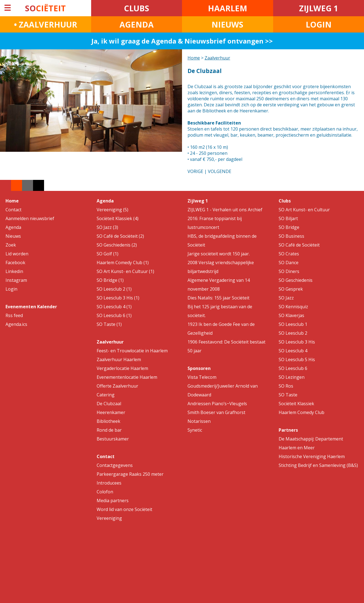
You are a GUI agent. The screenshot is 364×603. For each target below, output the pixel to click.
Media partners (113, 501)
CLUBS (137, 8)
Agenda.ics (16, 324)
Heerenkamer (111, 412)
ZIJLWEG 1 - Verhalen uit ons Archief (225, 210)
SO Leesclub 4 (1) (114, 307)
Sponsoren (199, 368)
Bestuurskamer (113, 439)
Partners (288, 430)
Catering (106, 395)
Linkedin (14, 271)
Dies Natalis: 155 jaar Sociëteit (218, 298)
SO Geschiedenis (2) (117, 245)
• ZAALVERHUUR (46, 24)
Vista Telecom (202, 377)
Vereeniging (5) (112, 210)
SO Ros (286, 386)
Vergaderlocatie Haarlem (122, 368)
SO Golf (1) (108, 254)
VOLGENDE (220, 171)
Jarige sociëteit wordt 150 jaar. (219, 254)
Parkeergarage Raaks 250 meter (130, 474)
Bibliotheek (108, 421)
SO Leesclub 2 (293, 333)
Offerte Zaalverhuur (117, 386)
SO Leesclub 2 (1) (114, 289)
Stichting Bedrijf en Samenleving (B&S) (318, 465)
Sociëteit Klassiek (296, 404)
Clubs (285, 201)
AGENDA (137, 24)
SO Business (291, 236)
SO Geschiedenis (296, 280)
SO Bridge (289, 227)
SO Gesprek (291, 289)
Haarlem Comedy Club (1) (123, 263)
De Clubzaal (109, 404)
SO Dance (289, 263)
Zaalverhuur (217, 58)
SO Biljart (288, 218)
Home (194, 58)
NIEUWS (227, 24)
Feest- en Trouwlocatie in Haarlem (132, 351)
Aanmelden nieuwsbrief (30, 218)
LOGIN (319, 24)
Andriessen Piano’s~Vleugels (217, 404)
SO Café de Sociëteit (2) (120, 236)
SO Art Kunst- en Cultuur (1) (125, 271)
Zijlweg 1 (198, 201)
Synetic (195, 430)
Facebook (15, 263)
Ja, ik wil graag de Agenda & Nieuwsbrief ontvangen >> (182, 41)
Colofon (105, 492)
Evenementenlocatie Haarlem (127, 377)
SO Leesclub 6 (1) (114, 315)
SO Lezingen (292, 377)
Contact (13, 210)
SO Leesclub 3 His (297, 342)
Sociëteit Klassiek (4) (118, 218)
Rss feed (14, 315)
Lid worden (17, 254)
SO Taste (288, 395)
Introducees (109, 483)
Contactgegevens (115, 465)
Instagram (16, 280)
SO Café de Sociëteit (299, 245)
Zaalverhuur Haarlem (119, 359)
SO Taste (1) (109, 324)
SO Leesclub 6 (293, 368)
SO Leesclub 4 (293, 351)
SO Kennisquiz (293, 307)
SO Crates (289, 254)
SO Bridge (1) (110, 280)
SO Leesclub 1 (293, 324)
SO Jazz (286, 298)
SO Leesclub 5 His (297, 359)
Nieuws (13, 236)
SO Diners (289, 271)
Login (11, 289)
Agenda (13, 227)
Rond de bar (109, 430)
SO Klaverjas (291, 315)
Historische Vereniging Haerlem (312, 456)
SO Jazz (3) (107, 227)
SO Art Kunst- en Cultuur (304, 210)
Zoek (11, 245)
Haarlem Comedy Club (301, 412)
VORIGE (195, 171)
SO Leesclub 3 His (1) (118, 298)
